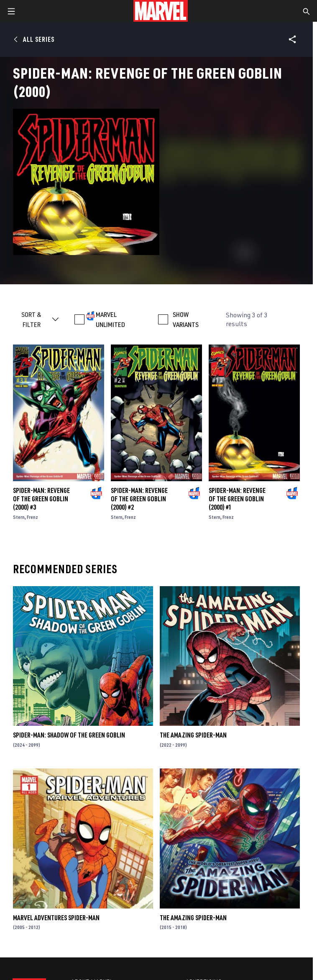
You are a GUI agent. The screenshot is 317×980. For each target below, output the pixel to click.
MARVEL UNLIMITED (110, 319)
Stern (19, 517)
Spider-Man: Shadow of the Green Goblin (69, 735)
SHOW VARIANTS (186, 319)
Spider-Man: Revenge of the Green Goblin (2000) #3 (41, 499)
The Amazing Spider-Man (193, 735)
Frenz (32, 517)
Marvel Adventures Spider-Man (56, 918)
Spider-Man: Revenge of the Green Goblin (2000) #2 (139, 499)
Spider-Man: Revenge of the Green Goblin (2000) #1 (237, 499)
